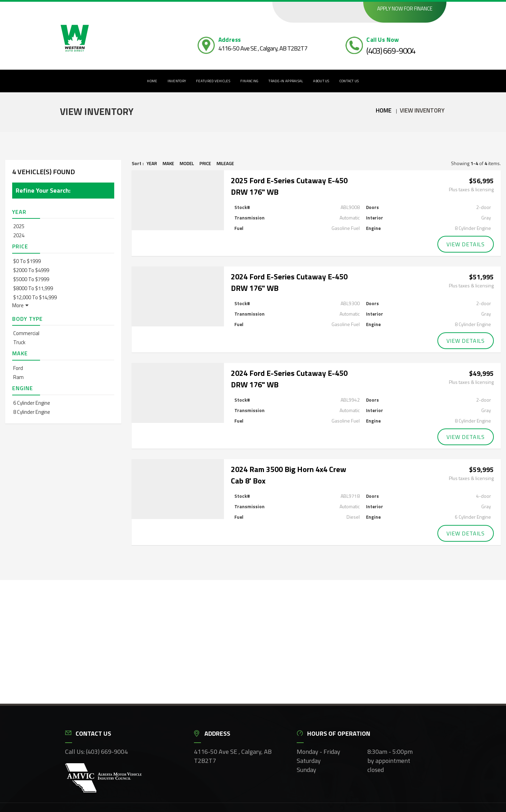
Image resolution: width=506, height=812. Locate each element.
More (20, 305)
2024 (19, 235)
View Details (466, 243)
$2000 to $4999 (31, 270)
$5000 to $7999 (31, 279)
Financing (250, 81)
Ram (18, 377)
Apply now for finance (405, 9)
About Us (321, 81)
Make (168, 163)
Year (152, 163)
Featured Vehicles (213, 81)
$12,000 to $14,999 (35, 297)
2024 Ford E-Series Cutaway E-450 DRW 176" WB (289, 282)
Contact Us (349, 81)
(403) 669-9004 (391, 51)
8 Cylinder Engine (32, 412)
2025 (19, 226)
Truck (19, 342)
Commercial (26, 333)
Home (152, 81)
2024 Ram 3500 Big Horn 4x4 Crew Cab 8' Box (289, 473)
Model (187, 163)
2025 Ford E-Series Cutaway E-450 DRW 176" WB (289, 186)
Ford (18, 368)
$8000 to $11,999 (33, 288)
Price (205, 163)
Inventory (177, 81)
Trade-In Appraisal (286, 81)
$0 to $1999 (27, 261)
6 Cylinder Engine (32, 403)
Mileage (225, 163)
